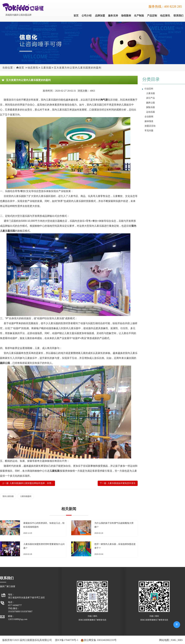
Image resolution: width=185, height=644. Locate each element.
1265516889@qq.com (18, 619)
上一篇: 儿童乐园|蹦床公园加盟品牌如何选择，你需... (27, 483)
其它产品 (150, 98)
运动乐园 (150, 112)
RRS (180, 640)
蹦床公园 (150, 103)
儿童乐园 (46, 68)
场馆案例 (126, 16)
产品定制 (152, 16)
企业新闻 (149, 117)
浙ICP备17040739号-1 (67, 640)
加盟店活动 (150, 126)
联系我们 (178, 16)
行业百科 (149, 89)
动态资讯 (165, 16)
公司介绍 (87, 16)
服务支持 (113, 16)
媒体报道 (149, 121)
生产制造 (139, 16)
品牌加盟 (100, 16)
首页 (76, 16)
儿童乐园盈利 (26, 496)
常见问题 (149, 131)
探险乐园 (150, 107)
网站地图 (164, 640)
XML (174, 640)
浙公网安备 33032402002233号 (100, 640)
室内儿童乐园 (8, 496)
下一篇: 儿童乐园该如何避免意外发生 (118, 483)
